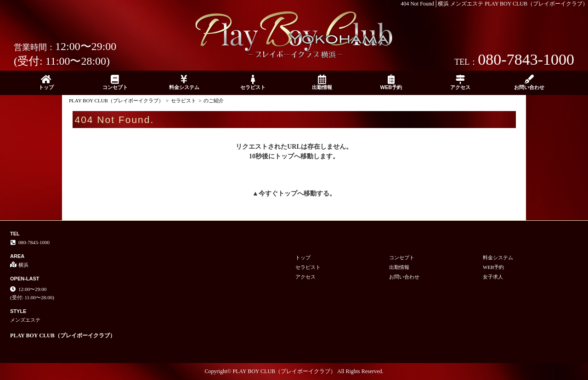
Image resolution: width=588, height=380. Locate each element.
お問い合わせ (529, 82)
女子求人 (493, 277)
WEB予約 (391, 82)
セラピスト (253, 82)
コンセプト (115, 82)
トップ (46, 82)
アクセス (460, 82)
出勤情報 (322, 82)
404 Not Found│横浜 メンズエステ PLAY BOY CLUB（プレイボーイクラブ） (494, 4)
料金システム (184, 82)
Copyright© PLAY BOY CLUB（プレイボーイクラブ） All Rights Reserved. (294, 371)
